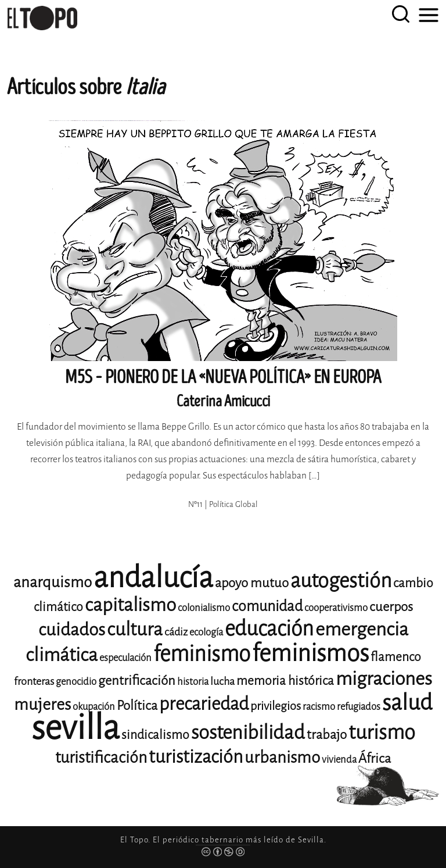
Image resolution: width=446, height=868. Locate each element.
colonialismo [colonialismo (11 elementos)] (204, 608)
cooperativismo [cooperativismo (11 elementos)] (336, 608)
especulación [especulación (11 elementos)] (125, 658)
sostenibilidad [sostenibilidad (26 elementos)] (248, 733)
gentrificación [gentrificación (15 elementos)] (137, 681)
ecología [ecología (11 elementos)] (206, 632)
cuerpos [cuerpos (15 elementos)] (391, 607)
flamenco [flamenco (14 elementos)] (396, 657)
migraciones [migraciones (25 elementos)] (384, 679)
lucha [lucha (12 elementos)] (222, 681)
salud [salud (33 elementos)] (407, 703)
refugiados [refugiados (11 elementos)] (359, 707)
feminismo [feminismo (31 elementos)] (202, 654)
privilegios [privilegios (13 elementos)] (276, 706)
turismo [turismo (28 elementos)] (382, 732)
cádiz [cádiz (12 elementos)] (176, 632)
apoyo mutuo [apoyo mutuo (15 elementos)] (252, 583)
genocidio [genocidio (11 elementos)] (76, 682)
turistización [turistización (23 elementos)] (196, 757)
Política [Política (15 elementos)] (137, 706)
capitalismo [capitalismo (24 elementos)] (130, 605)
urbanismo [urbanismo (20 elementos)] (282, 757)
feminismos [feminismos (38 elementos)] (310, 653)
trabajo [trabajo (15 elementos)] (327, 735)
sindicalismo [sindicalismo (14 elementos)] (155, 735)
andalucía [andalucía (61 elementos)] (153, 578)
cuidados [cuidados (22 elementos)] (72, 630)
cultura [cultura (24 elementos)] (135, 629)
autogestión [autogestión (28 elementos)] (341, 581)
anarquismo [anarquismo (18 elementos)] (53, 582)
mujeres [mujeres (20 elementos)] (42, 704)
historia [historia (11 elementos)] (193, 682)
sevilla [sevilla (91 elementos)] (75, 728)
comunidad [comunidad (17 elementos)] (267, 606)
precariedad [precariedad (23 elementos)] (204, 704)
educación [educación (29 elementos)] (269, 629)
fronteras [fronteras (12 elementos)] (34, 681)
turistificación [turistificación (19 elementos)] (101, 758)
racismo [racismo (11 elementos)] (319, 707)
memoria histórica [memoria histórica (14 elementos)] (285, 681)
